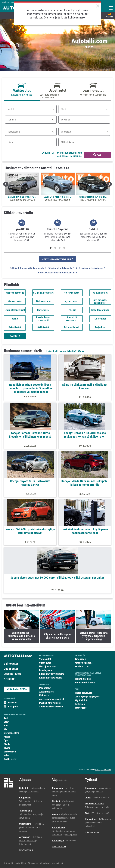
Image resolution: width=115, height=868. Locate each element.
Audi (6, 718)
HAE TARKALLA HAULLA (69, 156)
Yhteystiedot (81, 708)
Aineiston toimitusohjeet (52, 699)
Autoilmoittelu (46, 692)
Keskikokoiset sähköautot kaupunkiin (57, 273)
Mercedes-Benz (12, 733)
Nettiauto (6, 2)
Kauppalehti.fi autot (85, 683)
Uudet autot (11, 669)
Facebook (13, 703)
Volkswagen (10, 752)
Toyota (7, 748)
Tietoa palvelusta (83, 693)
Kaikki (15, 336)
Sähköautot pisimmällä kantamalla (28, 268)
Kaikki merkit (10, 759)
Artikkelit (10, 679)
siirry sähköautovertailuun (57, 259)
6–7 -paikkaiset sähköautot (91, 268)
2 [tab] (55, 248)
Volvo (7, 755)
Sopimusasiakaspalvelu (51, 707)
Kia (5, 729)
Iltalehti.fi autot (83, 679)
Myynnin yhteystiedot (50, 703)
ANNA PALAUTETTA (17, 689)
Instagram (13, 707)
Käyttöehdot (81, 700)
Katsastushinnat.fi (84, 663)
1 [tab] (51, 248)
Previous (6, 184)
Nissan (7, 737)
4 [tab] (64, 248)
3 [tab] (60, 248)
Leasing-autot (12, 674)
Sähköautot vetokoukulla (61, 268)
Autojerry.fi (80, 659)
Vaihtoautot (11, 664)
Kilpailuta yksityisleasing (52, 674)
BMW (6, 722)
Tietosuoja (80, 704)
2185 (78, 351)
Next (109, 184)
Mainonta (44, 695)
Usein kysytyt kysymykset (88, 697)
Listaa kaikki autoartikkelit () (65, 351)
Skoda (7, 744)
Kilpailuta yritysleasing (51, 678)
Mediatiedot (45, 688)
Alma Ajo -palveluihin (103, 770)
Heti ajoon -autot (48, 667)
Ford (6, 726)
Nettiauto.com (82, 667)
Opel (6, 740)
